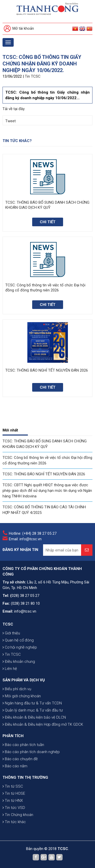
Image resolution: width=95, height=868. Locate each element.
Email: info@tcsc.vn (25, 539)
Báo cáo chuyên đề (20, 759)
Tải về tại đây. (14, 109)
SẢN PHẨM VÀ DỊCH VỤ (24, 680)
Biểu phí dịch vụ (17, 689)
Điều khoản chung (19, 662)
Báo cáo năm (15, 766)
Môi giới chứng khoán (22, 696)
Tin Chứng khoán (18, 815)
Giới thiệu (11, 633)
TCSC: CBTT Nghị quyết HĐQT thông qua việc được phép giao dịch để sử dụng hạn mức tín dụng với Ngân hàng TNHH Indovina (47, 491)
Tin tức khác (14, 822)
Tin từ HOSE (14, 793)
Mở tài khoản (19, 29)
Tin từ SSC (13, 786)
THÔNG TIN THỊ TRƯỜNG (25, 777)
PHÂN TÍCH (13, 736)
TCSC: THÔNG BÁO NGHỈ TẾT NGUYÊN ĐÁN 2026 (44, 474)
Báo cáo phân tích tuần (23, 745)
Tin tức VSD (14, 808)
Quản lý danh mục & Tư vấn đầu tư (33, 710)
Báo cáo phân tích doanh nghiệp (31, 752)
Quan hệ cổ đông (18, 640)
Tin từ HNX (13, 801)
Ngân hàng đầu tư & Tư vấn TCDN (32, 703)
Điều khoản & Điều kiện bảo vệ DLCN (34, 717)
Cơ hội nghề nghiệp (20, 647)
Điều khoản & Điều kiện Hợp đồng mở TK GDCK (43, 724)
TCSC (8, 624)
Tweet (11, 121)
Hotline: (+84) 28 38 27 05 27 (33, 533)
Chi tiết (48, 222)
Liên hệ (10, 669)
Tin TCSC (33, 76)
